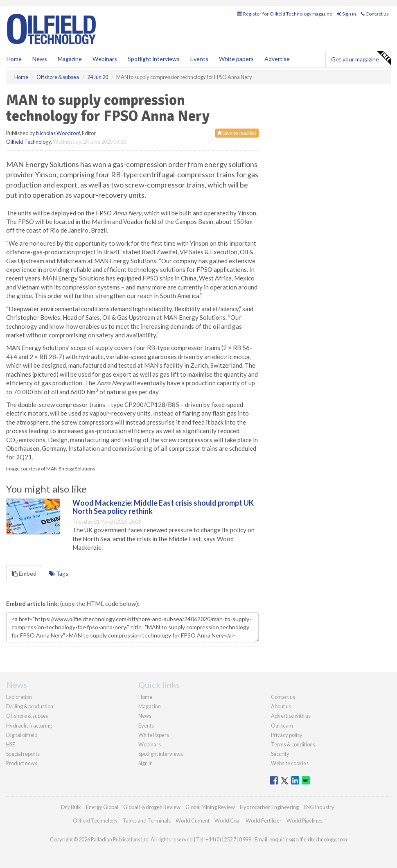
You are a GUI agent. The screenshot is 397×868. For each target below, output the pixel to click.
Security (280, 754)
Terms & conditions (293, 744)
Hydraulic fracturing (29, 726)
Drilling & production (30, 706)
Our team (282, 726)
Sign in (347, 14)
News (145, 716)
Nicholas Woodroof (58, 133)
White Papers (154, 735)
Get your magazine (361, 58)
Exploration (19, 697)
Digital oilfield (22, 735)
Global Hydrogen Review (152, 807)
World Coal (228, 821)
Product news (22, 763)
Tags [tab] (59, 573)
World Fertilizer (264, 821)
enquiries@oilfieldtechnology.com (308, 839)
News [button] (40, 59)
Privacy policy (287, 735)
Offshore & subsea (27, 716)
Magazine (70, 59)
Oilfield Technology (28, 142)
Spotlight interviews (154, 59)
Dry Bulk (71, 807)
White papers (236, 59)
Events (199, 59)
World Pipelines (305, 821)
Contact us (375, 14)
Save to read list (237, 133)
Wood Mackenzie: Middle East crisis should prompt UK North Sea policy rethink (163, 507)
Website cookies (290, 763)
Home (14, 59)
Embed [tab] (24, 573)
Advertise (277, 59)
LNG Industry (319, 807)
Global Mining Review (210, 807)
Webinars (105, 59)
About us (281, 706)
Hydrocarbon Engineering (269, 807)
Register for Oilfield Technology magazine (285, 14)
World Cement (193, 821)
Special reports (23, 754)
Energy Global (102, 807)
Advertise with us (291, 716)
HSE (11, 744)
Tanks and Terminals (147, 821)
